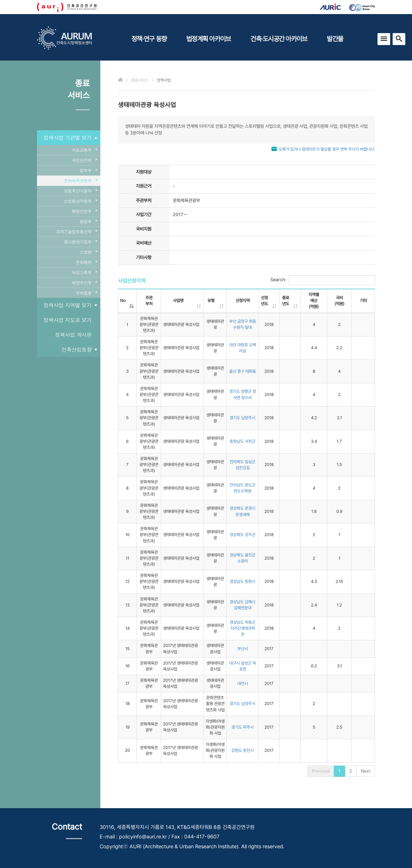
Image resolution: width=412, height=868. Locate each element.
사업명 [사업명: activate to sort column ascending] (178, 301)
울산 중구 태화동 (243, 371)
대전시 (243, 684)
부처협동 (86, 293)
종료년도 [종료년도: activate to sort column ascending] (286, 301)
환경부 (88, 221)
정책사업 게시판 (73, 335)
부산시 (243, 649)
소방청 (88, 252)
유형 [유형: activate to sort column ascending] (211, 301)
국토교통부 (84, 150)
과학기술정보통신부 (76, 231)
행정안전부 (84, 211)
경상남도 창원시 (242, 581)
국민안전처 (84, 160)
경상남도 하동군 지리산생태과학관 (242, 628)
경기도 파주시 (242, 727)
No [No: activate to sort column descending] (123, 301)
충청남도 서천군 (242, 441)
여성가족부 (84, 272)
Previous (321, 771)
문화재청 (86, 262)
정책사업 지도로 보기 (67, 320)
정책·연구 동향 (149, 39)
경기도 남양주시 (242, 418)
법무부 (88, 170)
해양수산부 (84, 282)
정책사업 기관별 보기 (70, 138)
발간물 (335, 39)
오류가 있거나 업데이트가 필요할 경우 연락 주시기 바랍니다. (327, 149)
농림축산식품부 (80, 191)
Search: (323, 280)
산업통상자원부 (80, 201)
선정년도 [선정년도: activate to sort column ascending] (264, 301)
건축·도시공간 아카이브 (279, 39)
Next (366, 771)
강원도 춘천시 (242, 750)
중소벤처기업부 (80, 242)
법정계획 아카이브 (208, 39)
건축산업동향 (79, 350)
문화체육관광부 (80, 180)
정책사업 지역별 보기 (70, 305)
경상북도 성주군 (242, 535)
